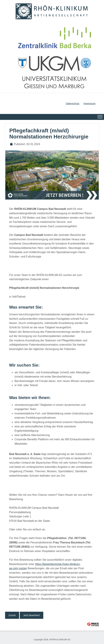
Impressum (90, 103)
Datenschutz (73, 103)
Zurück (12, 615)
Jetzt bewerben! (32, 615)
